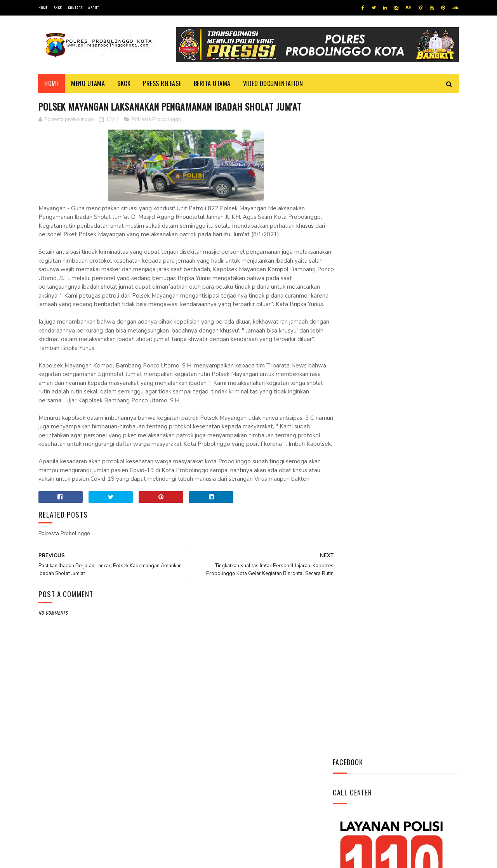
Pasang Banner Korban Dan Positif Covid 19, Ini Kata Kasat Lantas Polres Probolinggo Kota (415, 393)
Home (43, 8)
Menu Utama (88, 83)
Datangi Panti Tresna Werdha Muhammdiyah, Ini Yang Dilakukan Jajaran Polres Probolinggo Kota (414, 350)
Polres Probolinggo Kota (134, 858)
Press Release (162, 83)
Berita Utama (212, 83)
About (94, 8)
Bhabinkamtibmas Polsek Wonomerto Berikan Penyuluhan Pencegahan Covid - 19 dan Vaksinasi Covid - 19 (390, 440)
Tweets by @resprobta (367, 298)
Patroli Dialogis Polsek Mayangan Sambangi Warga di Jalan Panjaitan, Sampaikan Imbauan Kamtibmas (393, 492)
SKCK (58, 8)
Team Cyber (71, 858)
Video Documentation (273, 83)
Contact (75, 8)
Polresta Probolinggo (156, 120)
